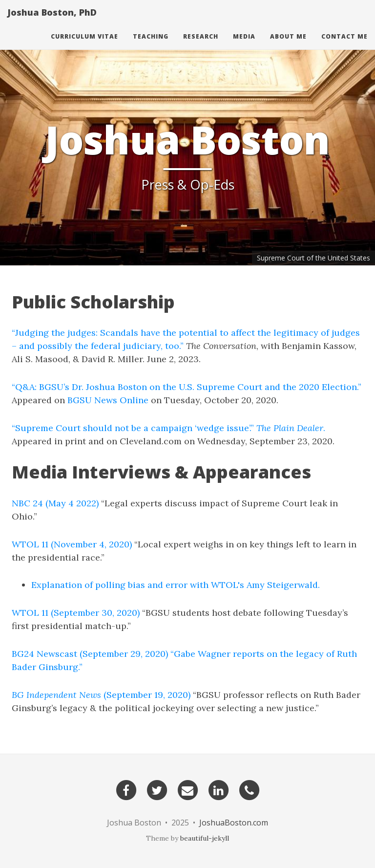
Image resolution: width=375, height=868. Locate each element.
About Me (288, 46)
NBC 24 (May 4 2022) (55, 503)
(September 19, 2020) (101, 695)
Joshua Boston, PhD (52, 22)
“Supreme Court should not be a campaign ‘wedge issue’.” (133, 428)
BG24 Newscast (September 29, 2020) (90, 654)
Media (244, 46)
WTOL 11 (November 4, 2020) (72, 544)
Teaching (151, 46)
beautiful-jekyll (205, 838)
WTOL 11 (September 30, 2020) (76, 613)
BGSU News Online (108, 400)
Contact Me (344, 46)
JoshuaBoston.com (234, 823)
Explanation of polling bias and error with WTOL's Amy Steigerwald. (176, 585)
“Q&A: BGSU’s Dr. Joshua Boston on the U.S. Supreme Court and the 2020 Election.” (187, 387)
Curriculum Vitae (84, 46)
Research (201, 46)
